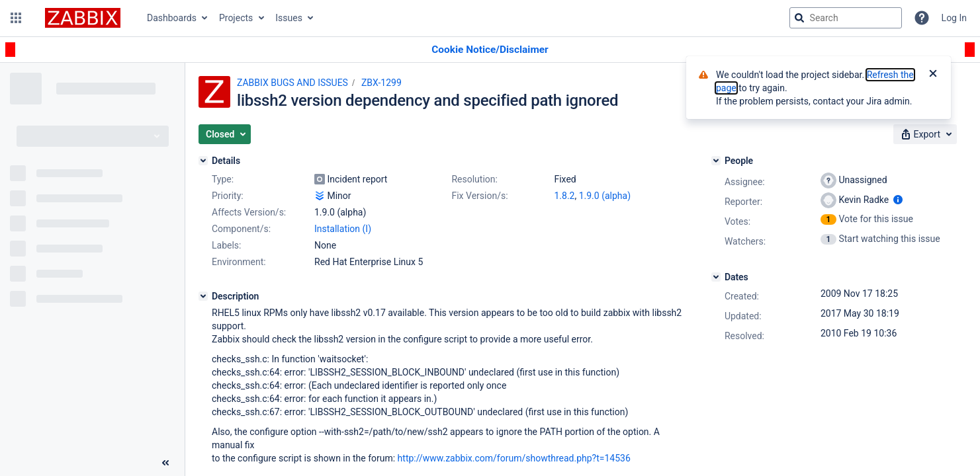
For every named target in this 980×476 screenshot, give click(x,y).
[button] (16, 18)
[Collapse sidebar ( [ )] (165, 463)
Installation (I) (343, 229)
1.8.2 (564, 196)
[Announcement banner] (490, 50)
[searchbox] (846, 18)
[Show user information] (898, 200)
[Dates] (716, 277)
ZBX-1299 (381, 83)
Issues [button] (289, 18)
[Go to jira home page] (83, 18)
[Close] (933, 75)
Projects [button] (236, 18)
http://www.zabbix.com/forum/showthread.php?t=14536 (514, 458)
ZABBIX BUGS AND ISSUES (292, 83)
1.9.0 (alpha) (605, 196)
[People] (716, 161)
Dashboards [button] (172, 18)
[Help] (922, 18)
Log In (954, 18)
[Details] (203, 161)
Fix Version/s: (479, 196)
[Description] (203, 296)
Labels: (226, 245)
